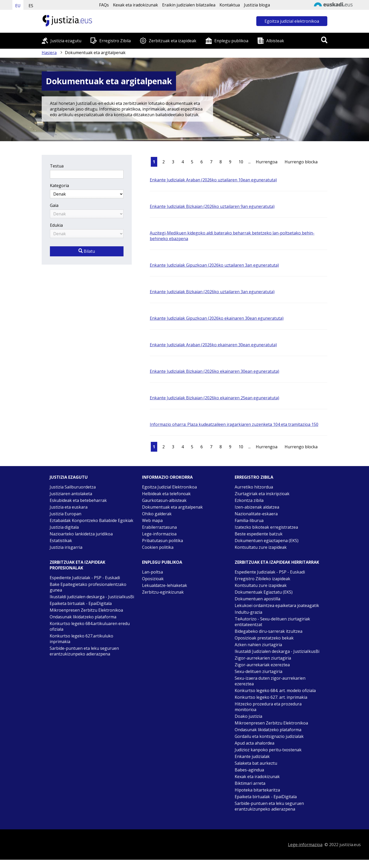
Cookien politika (158, 547)
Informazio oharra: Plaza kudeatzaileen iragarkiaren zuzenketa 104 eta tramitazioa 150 (234, 424)
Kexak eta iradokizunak (135, 5)
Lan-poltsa (152, 572)
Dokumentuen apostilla (257, 599)
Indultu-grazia (248, 612)
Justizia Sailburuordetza (73, 487)
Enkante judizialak (252, 756)
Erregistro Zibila (115, 41)
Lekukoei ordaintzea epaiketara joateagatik (277, 605)
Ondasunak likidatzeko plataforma (83, 617)
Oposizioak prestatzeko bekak (264, 638)
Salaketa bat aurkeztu (256, 763)
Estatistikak (61, 541)
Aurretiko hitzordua (254, 487)
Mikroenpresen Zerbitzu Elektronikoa (86, 610)
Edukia (56, 225)
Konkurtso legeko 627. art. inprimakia (271, 697)
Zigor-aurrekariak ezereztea (262, 665)
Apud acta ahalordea (254, 743)
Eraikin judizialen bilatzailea (189, 5)
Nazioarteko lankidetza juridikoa (81, 534)
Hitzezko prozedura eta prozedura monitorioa (268, 707)
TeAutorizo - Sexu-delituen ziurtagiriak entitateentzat (272, 622)
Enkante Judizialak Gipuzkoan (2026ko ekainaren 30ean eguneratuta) (217, 318)
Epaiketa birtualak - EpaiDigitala (81, 603)
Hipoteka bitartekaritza (257, 790)
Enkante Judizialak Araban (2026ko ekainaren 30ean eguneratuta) (213, 345)
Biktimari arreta (250, 783)
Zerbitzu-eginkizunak (163, 592)
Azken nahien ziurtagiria (258, 645)
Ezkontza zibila (249, 500)
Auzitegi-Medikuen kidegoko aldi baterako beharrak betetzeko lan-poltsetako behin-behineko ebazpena (232, 236)
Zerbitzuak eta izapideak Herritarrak (277, 562)
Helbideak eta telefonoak (166, 494)
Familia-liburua (249, 520)
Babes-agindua (249, 770)
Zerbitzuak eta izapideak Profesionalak (77, 565)
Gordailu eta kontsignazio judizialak (269, 736)
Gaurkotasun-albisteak (164, 500)
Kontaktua (230, 5)
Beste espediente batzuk (259, 534)
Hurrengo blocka (301, 162)
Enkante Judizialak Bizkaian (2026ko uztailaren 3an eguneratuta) (212, 292)
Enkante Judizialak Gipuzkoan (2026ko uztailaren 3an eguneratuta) (214, 265)
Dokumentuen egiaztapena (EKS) (267, 541)
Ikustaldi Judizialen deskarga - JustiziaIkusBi (277, 651)
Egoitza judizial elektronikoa (292, 21)
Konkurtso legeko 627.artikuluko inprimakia (81, 639)
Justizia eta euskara (69, 507)
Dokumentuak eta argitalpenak (172, 507)
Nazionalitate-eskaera (256, 514)
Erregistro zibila (254, 477)
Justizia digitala (64, 527)
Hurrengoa (267, 162)
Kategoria (59, 186)
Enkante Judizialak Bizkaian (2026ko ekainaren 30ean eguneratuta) (214, 371)
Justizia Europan (65, 514)
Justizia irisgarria (66, 547)
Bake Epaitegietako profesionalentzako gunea (88, 587)
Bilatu (87, 251)
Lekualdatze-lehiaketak (165, 585)
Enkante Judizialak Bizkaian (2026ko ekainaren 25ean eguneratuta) (214, 398)
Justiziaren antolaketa (71, 494)
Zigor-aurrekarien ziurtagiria (263, 658)
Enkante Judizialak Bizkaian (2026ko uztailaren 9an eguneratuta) (212, 206)
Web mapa (152, 520)
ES (31, 6)
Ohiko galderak (157, 514)
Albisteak (275, 41)
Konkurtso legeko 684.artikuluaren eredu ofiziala (90, 626)
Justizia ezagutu (66, 41)
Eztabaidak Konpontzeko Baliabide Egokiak (91, 520)
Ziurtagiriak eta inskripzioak (262, 494)
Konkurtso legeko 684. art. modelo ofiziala (275, 690)
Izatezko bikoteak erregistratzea (266, 527)
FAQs (104, 5)
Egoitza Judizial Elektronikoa (169, 487)
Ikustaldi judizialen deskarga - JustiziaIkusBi (92, 597)
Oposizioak (153, 579)
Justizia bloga (257, 5)
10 (241, 162)
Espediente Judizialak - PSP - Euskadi (85, 578)
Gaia (54, 205)
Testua (57, 166)
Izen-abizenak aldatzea (257, 507)
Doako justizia (248, 716)
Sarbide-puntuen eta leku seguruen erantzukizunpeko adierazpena (84, 651)
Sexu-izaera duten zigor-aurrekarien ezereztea (270, 681)
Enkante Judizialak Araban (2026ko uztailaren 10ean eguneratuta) (213, 180)
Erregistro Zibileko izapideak (262, 579)
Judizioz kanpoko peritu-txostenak (268, 750)
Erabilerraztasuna (159, 527)
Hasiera (49, 53)
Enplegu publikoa (231, 41)
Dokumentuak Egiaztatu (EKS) (264, 592)
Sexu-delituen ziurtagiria (258, 671)
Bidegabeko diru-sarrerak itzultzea (269, 631)
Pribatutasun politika (162, 541)
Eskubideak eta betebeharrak (78, 500)
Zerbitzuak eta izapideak (173, 41)
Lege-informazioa (159, 534)
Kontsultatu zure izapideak (261, 547)
